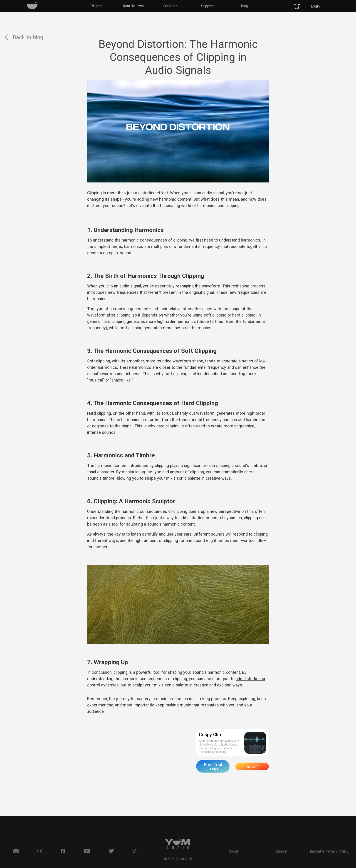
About (233, 851)
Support (207, 6)
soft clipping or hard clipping (230, 315)
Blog (245, 6)
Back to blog (23, 37)
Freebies (170, 6)
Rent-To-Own (133, 6)
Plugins (96, 6)
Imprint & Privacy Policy (329, 851)
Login (315, 6)
